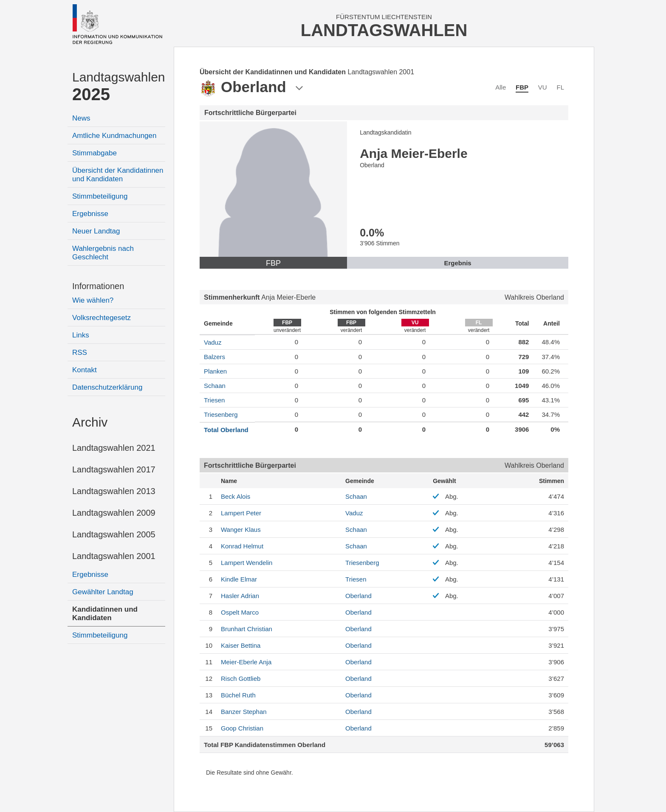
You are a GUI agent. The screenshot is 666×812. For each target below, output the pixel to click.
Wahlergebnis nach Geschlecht (103, 253)
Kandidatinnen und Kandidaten (105, 614)
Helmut (242, 546)
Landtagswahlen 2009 (114, 513)
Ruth (238, 695)
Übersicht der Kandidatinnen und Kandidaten (118, 175)
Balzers (214, 357)
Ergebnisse (90, 214)
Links (81, 335)
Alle (501, 87)
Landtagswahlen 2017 (114, 469)
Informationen (98, 286)
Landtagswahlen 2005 (114, 534)
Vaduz (213, 342)
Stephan (244, 712)
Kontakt (85, 370)
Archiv (90, 422)
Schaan (215, 386)
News (81, 118)
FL (560, 87)
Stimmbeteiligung (100, 196)
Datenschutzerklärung (107, 387)
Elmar (239, 579)
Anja (246, 662)
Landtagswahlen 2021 (114, 448)
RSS (80, 353)
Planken (215, 371)
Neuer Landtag (96, 231)
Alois (236, 496)
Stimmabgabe (95, 153)
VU (543, 87)
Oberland (358, 596)
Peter (241, 513)
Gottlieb (241, 679)
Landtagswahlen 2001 (114, 556)
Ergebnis (457, 263)
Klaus (241, 530)
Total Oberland (226, 430)
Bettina (241, 645)
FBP (522, 87)
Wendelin (247, 563)
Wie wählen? (93, 300)
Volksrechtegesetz (102, 318)
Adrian (240, 596)
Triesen (214, 400)
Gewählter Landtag (103, 592)
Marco (240, 612)
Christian (247, 629)
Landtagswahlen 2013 (114, 491)
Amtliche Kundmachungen (114, 136)
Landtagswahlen (119, 87)
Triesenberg (221, 414)
